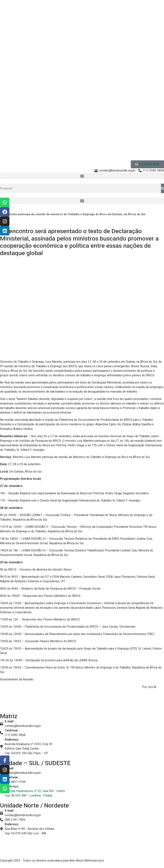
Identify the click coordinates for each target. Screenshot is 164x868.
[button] (82, 176)
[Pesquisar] (162, 188)
